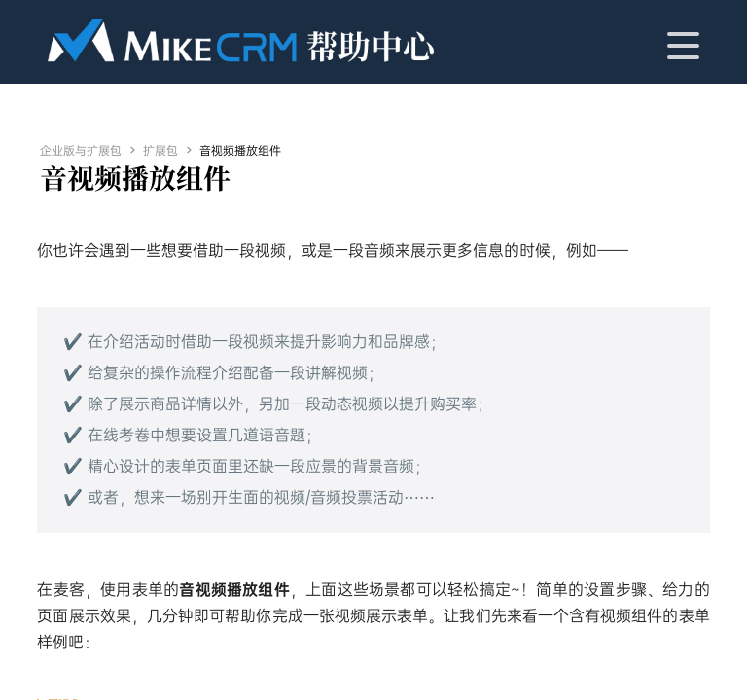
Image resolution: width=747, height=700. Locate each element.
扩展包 (160, 151)
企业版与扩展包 (81, 151)
